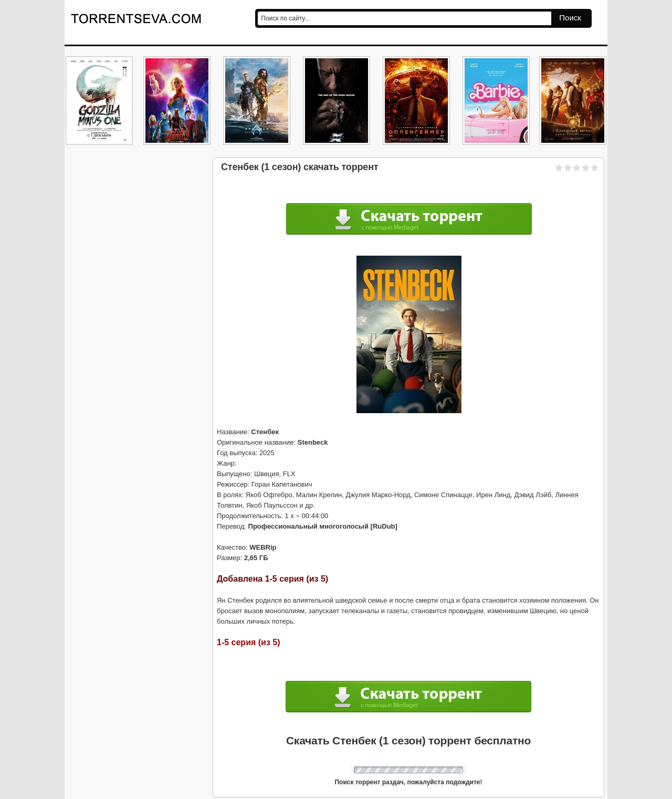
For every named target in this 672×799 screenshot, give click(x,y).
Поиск (570, 18)
